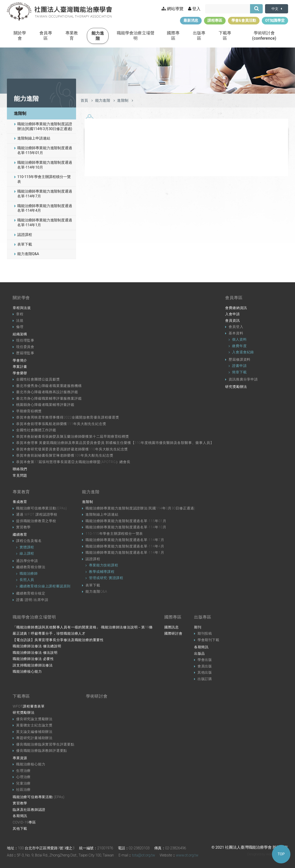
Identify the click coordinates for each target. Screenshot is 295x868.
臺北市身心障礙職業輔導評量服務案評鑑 (49, 398)
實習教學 (23, 527)
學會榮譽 (20, 373)
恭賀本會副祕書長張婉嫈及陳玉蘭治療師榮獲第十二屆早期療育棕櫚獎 (73, 437)
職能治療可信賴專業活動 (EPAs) (39, 797)
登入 (194, 9)
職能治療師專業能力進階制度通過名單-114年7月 (45, 194)
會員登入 (236, 327)
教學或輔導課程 (102, 572)
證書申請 (239, 366)
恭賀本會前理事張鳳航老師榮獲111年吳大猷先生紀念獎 (61, 424)
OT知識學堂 (275, 20)
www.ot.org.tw (187, 855)
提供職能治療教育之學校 (36, 521)
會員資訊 (232, 321)
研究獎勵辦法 (236, 387)
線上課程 (27, 553)
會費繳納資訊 (236, 308)
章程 (20, 314)
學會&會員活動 (244, 20)
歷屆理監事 (25, 353)
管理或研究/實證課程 (106, 578)
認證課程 (25, 235)
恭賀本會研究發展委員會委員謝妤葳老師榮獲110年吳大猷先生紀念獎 (72, 449)
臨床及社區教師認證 (29, 810)
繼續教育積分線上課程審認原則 (45, 586)
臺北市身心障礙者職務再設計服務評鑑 (47, 392)
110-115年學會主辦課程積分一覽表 (44, 179)
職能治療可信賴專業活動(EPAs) (42, 508)
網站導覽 (172, 9)
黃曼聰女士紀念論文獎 (34, 725)
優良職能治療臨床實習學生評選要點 (45, 744)
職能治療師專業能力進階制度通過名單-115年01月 (45, 150)
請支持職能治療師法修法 (33, 665)
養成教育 (20, 502)
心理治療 (23, 777)
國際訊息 (172, 627)
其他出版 (205, 672)
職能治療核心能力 (27, 672)
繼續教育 (20, 535)
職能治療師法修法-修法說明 (35, 653)
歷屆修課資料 (240, 360)
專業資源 (20, 758)
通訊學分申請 (27, 561)
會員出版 (205, 666)
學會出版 (205, 660)
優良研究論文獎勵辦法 (34, 719)
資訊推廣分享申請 (243, 379)
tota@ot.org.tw (143, 855)
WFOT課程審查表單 (29, 706)
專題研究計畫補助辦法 (34, 738)
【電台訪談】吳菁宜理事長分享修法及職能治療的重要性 (58, 640)
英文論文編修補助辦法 (34, 732)
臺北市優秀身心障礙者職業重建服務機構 (49, 386)
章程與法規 (22, 308)
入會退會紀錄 (243, 352)
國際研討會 (173, 633)
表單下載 (25, 244)
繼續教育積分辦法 (31, 567)
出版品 (199, 654)
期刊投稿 (205, 633)
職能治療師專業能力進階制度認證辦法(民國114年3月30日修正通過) (45, 126)
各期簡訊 (201, 647)
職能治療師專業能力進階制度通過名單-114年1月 (45, 223)
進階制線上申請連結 (34, 138)
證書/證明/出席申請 (32, 600)
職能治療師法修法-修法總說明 (37, 646)
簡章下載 (239, 372)
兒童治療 (23, 783)
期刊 (198, 627)
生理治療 (23, 771)
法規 (20, 321)
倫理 (20, 327)
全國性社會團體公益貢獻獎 (38, 379)
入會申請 (232, 314)
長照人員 (27, 580)
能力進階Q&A (28, 254)
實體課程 (27, 547)
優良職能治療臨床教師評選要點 (42, 751)
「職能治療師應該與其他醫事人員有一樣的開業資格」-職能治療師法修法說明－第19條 (83, 627)
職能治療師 (29, 574)
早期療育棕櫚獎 (29, 411)
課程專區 (215, 20)
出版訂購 (205, 679)
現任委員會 (25, 347)
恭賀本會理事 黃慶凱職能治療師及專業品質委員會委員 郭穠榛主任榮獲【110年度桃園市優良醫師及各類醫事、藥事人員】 (115, 443)
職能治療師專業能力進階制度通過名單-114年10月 (45, 165)
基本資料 (236, 333)
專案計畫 (20, 367)
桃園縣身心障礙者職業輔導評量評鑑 (45, 405)
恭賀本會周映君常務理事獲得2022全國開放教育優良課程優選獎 (68, 417)
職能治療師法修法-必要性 (33, 659)
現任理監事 (25, 340)
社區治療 (23, 790)
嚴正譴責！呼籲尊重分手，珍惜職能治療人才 (49, 633)
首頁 (84, 100)
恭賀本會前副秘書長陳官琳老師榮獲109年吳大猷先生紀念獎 (65, 455)
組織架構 (20, 334)
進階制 (20, 113)
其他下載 (20, 829)
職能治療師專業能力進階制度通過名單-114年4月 (45, 208)
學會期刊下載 (208, 640)
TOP (281, 854)
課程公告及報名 (29, 541)
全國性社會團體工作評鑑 (36, 430)
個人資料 (239, 339)
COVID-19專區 (24, 822)
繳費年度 (239, 346)
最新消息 (191, 20)
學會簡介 (20, 360)
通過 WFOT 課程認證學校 (37, 514)
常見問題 (20, 476)
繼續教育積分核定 (31, 593)
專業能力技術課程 (103, 565)
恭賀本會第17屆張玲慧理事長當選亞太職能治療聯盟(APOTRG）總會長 (73, 462)
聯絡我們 (20, 469)
